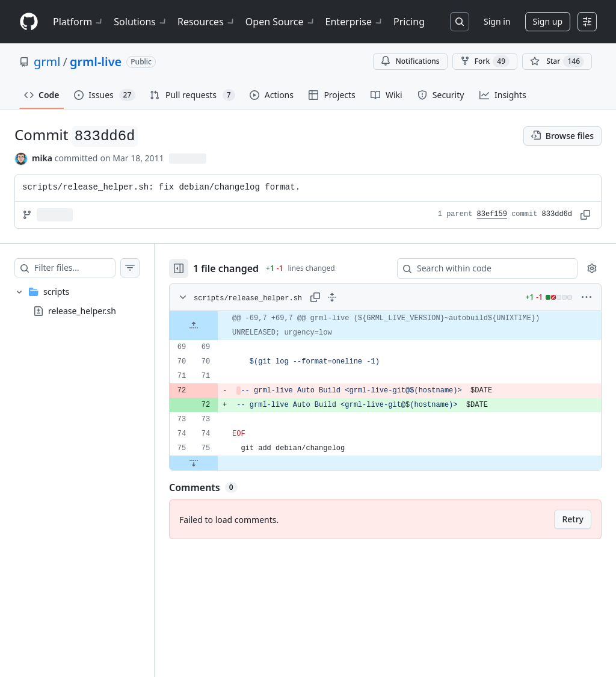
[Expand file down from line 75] (218, 463)
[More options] (587, 297)
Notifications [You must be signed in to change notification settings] (410, 61)
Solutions (141, 22)
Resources (207, 22)
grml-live (96, 62)
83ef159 (492, 214)
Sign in (497, 21)
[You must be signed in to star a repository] (557, 61)
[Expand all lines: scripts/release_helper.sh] (356, 297)
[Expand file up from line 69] (218, 326)
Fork (485, 61)
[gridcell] (397, 326)
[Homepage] (29, 22)
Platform (79, 22)
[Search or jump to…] (460, 22)
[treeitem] (89, 301)
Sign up (548, 21)
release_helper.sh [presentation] (82, 310)
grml (47, 62)
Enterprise (355, 22)
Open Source (281, 22)
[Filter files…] (87, 268)
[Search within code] (482, 268)
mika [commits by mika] (42, 158)
